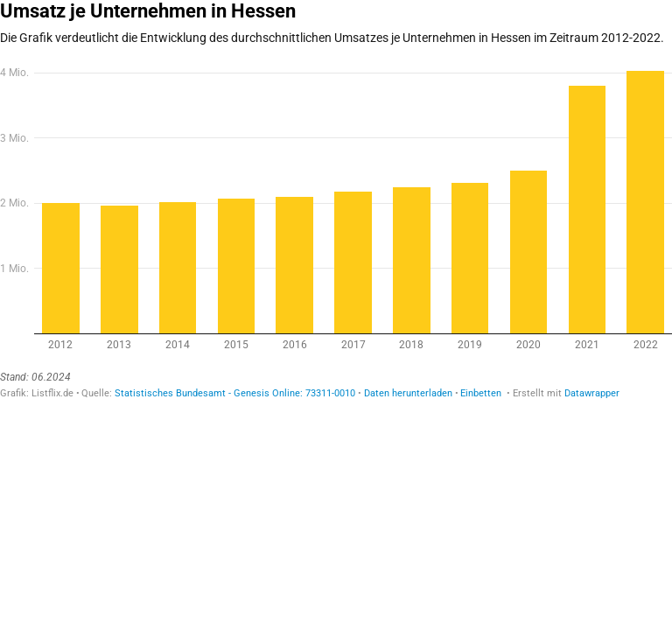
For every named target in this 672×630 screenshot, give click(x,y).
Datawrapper (592, 393)
